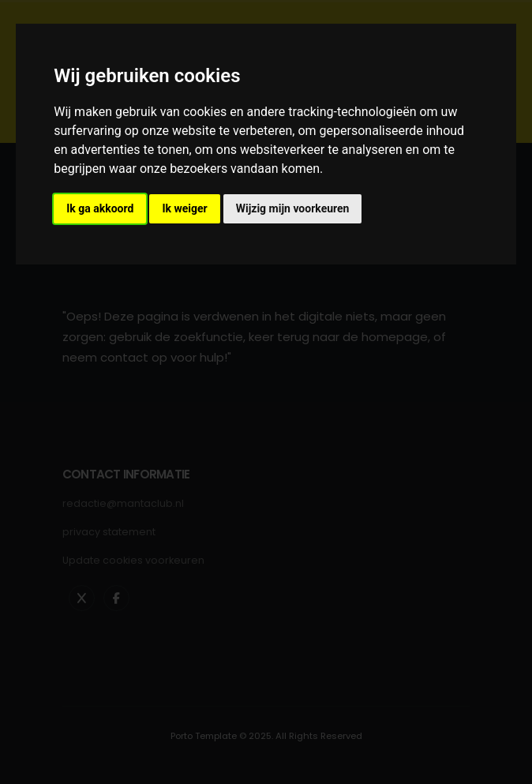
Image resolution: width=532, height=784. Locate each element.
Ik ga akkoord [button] (100, 208)
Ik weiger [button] (184, 208)
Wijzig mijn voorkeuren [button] (293, 208)
